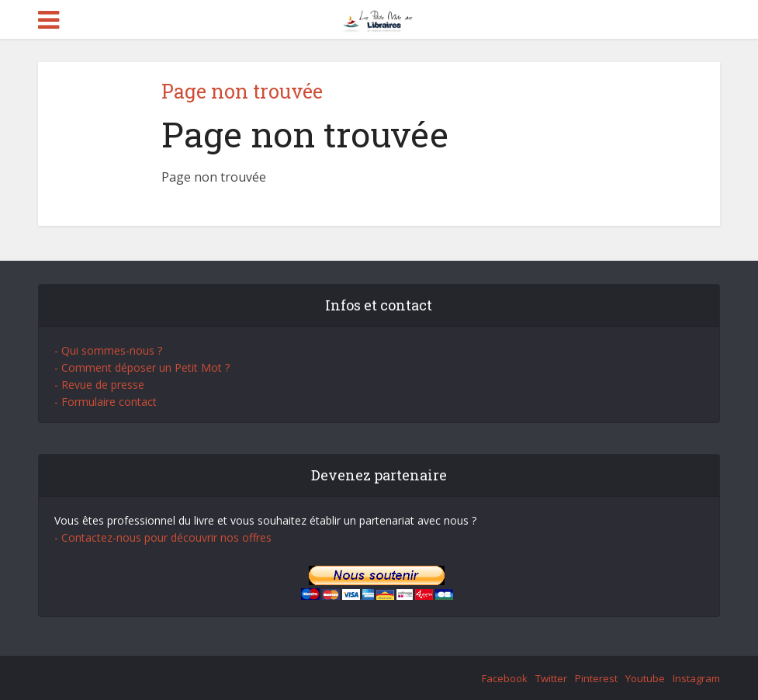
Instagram (696, 678)
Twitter (551, 678)
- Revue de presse (99, 385)
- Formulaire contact (106, 402)
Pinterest (596, 678)
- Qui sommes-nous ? (108, 350)
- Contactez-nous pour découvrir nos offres (163, 537)
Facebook (505, 678)
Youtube (645, 678)
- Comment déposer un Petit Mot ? (142, 367)
